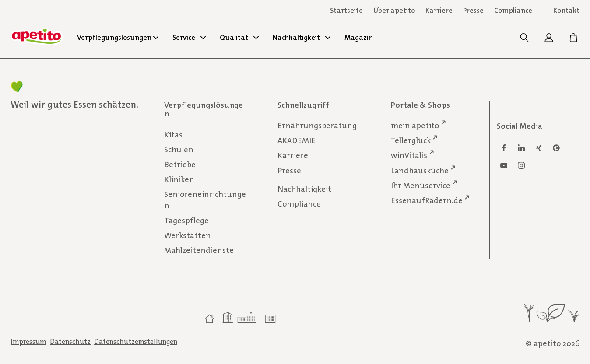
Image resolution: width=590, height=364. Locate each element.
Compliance (513, 10)
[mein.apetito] (550, 40)
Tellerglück (411, 140)
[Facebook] (504, 148)
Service (189, 37)
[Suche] (525, 40)
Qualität (239, 37)
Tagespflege (186, 220)
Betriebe (180, 164)
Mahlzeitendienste (199, 250)
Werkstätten (188, 235)
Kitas (173, 134)
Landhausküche (420, 170)
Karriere (293, 155)
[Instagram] (521, 165)
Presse (289, 170)
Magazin (359, 37)
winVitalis (409, 155)
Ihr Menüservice (421, 185)
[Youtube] (504, 165)
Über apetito (394, 10)
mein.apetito (415, 125)
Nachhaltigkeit (302, 37)
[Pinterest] (556, 148)
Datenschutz (70, 341)
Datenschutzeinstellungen (136, 341)
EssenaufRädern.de (427, 200)
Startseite (346, 10)
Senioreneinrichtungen (205, 200)
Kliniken (179, 179)
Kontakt (566, 10)
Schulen (179, 149)
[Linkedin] (521, 148)
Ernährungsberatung (317, 126)
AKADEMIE (297, 140)
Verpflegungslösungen (118, 37)
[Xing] (539, 148)
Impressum (28, 341)
